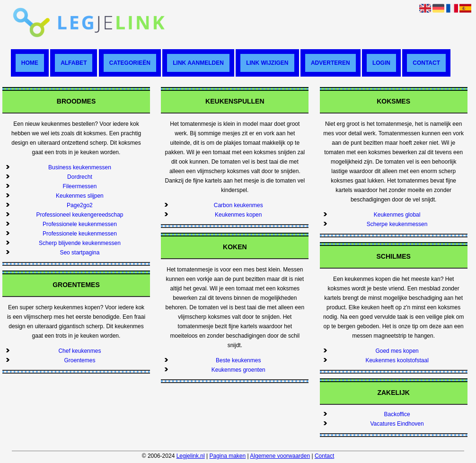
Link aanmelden (198, 63)
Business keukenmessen (80, 167)
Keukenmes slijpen (80, 196)
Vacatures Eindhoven (397, 424)
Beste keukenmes (238, 360)
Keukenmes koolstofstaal (397, 360)
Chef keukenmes (79, 351)
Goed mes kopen (397, 351)
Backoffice (397, 414)
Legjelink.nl (191, 456)
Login (381, 63)
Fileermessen (79, 186)
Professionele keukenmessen (80, 224)
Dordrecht (80, 177)
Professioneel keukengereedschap (79, 215)
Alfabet (74, 63)
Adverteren (331, 63)
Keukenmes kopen (238, 215)
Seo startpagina (79, 253)
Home (30, 63)
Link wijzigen (267, 63)
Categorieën (130, 63)
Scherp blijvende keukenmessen (80, 243)
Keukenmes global (397, 215)
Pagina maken (228, 456)
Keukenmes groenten (238, 370)
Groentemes (79, 360)
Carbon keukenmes (238, 205)
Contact (426, 63)
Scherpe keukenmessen (397, 224)
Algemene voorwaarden (280, 456)
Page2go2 (80, 205)
